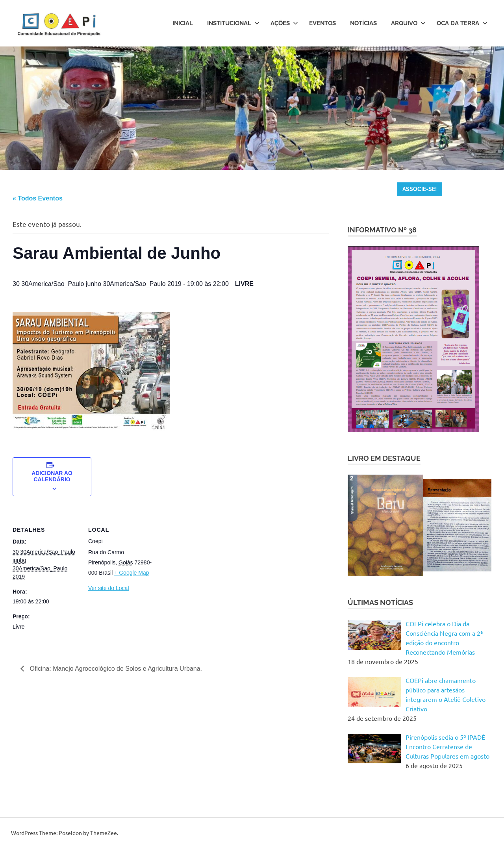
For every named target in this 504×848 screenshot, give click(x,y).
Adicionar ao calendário (52, 476)
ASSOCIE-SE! (420, 189)
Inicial (183, 23)
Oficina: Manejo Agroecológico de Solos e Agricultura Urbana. (115, 669)
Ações (284, 23)
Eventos (322, 23)
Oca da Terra (462, 23)
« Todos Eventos (38, 198)
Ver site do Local (109, 588)
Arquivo (408, 23)
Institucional (233, 23)
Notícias (363, 23)
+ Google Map (132, 573)
